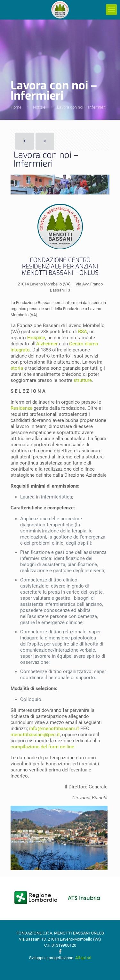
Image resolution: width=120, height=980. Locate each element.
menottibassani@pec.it (35, 735)
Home (16, 107)
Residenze (21, 408)
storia (17, 368)
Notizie (39, 107)
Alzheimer (47, 344)
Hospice (36, 338)
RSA (83, 332)
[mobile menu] (111, 10)
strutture (83, 380)
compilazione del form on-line (42, 747)
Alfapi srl (83, 958)
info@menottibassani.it (54, 729)
